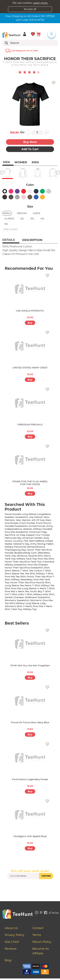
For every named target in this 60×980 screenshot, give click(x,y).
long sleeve (29, 514)
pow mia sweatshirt (16, 532)
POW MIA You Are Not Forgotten (30, 665)
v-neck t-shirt (46, 588)
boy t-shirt (44, 591)
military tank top (27, 559)
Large (37, 213)
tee (31, 571)
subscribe (46, 876)
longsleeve (44, 514)
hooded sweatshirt (16, 526)
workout (22, 556)
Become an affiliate (41, 951)
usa (31, 517)
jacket (9, 597)
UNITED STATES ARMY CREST (30, 368)
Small (7, 213)
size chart (11, 229)
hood (8, 514)
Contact (38, 928)
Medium (22, 213)
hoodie (17, 514)
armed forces (37, 526)
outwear (19, 597)
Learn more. (40, 3)
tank (8, 556)
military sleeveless (22, 579)
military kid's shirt (44, 594)
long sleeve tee (14, 585)
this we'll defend (34, 541)
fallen (50, 544)
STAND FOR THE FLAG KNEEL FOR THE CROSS (30, 483)
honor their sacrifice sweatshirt (24, 568)
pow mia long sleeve (24, 588)
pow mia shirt (46, 559)
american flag (38, 532)
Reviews (11, 949)
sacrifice (10, 535)
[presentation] (31, 886)
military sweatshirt (16, 565)
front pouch (44, 523)
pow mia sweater (38, 565)
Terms (37, 935)
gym (34, 553)
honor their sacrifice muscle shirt (30, 582)
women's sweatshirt (17, 600)
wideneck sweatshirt (37, 597)
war (18, 520)
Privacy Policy (15, 935)
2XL (22, 219)
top (14, 556)
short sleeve (12, 571)
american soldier (32, 538)
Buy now (30, 142)
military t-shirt (45, 574)
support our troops (38, 535)
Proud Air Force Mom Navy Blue (30, 722)
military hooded (43, 529)
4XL (42, 219)
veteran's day (21, 544)
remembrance (36, 547)
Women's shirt (13, 606)
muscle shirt (36, 556)
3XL (32, 219)
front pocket (27, 523)
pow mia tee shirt (15, 576)
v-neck (27, 606)
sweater (10, 517)
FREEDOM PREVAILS (30, 424)
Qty (22, 132)
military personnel (15, 547)
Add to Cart (30, 149)
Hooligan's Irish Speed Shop (30, 836)
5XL (6, 224)
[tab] (11, 240)
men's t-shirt (32, 585)
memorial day (13, 538)
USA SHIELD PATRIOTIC (30, 311)
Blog (8, 960)
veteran (28, 529)
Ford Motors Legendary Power (30, 779)
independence (13, 529)
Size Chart (12, 942)
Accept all (30, 9)
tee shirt (30, 574)
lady (43, 603)
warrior (26, 520)
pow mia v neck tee (17, 591)
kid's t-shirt (25, 594)
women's (36, 600)
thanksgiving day (15, 550)
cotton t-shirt (42, 571)
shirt (47, 568)
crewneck (48, 562)
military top (30, 609)
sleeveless (44, 553)
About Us (11, 928)
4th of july (38, 520)
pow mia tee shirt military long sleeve (29, 602)
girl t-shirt (11, 594)
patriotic (10, 520)
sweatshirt (22, 517)
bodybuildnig (22, 553)
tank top (17, 609)
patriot (38, 517)
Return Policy (42, 942)
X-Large (9, 219)
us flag (20, 535)
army (50, 526)
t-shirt (24, 571)
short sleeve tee (14, 574)
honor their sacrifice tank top (23, 562)
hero (46, 517)
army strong (38, 544)
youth (33, 591)
